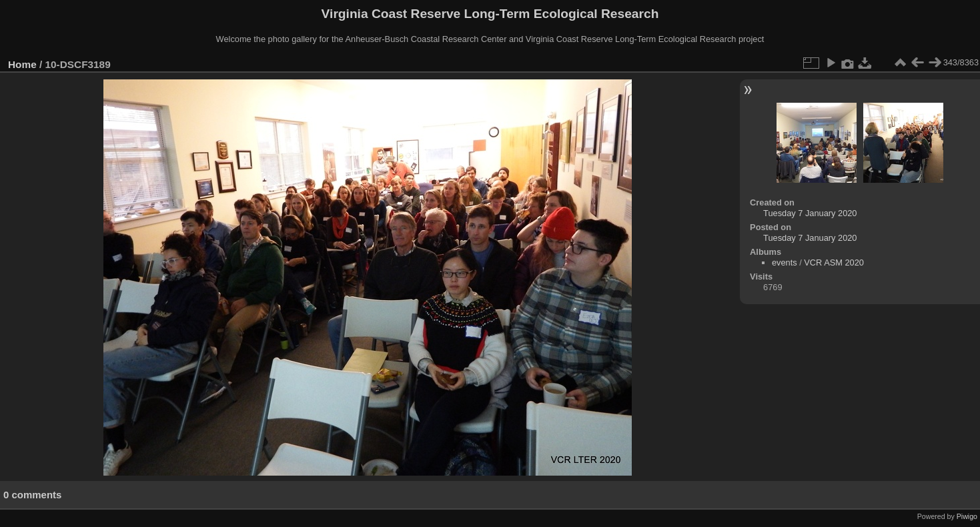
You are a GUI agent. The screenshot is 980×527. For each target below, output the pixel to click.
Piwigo (967, 516)
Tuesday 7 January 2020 (810, 213)
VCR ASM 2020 (834, 262)
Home (22, 64)
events (785, 262)
